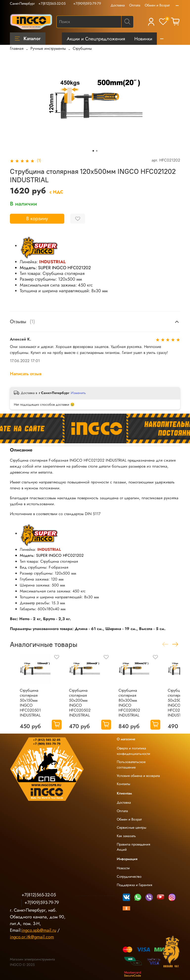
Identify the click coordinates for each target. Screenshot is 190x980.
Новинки (143, 39)
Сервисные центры (131, 827)
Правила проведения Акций (133, 847)
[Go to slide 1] (93, 151)
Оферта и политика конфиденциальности (133, 751)
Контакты (123, 784)
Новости (123, 868)
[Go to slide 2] (97, 151)
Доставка (118, 5)
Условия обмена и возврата (138, 776)
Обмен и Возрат (157, 5)
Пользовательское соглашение (131, 765)
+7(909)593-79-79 (87, 3)
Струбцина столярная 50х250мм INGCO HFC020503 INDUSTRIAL (178, 703)
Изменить (78, 393)
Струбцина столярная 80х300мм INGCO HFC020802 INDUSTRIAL (129, 703)
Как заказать (126, 836)
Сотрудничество (129, 876)
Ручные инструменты (48, 48)
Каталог (28, 38)
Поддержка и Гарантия (134, 885)
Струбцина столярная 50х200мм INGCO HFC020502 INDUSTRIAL (80, 703)
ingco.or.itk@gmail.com (32, 937)
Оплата (135, 5)
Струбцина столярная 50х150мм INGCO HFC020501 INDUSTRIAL (30, 703)
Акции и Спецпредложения (96, 39)
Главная (17, 48)
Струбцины (82, 48)
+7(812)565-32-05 (52, 3)
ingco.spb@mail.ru (39, 930)
